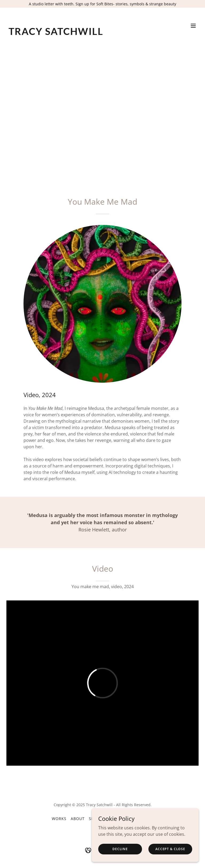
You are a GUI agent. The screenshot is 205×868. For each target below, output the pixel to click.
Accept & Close (170, 849)
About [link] (78, 819)
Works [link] (59, 819)
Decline (120, 849)
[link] (56, 33)
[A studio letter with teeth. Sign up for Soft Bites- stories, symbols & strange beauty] (102, 4)
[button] (193, 26)
